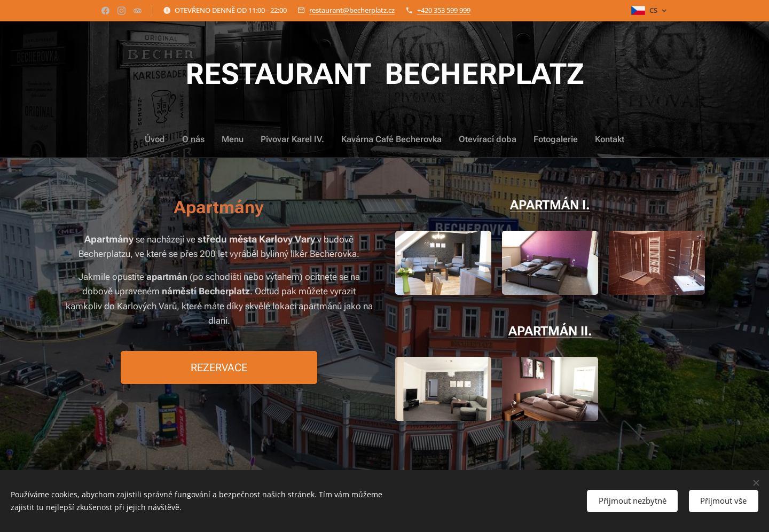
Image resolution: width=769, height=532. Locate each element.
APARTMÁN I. (550, 205)
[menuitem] (329, 139)
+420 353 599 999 (444, 10)
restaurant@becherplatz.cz (352, 10)
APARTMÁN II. (550, 331)
